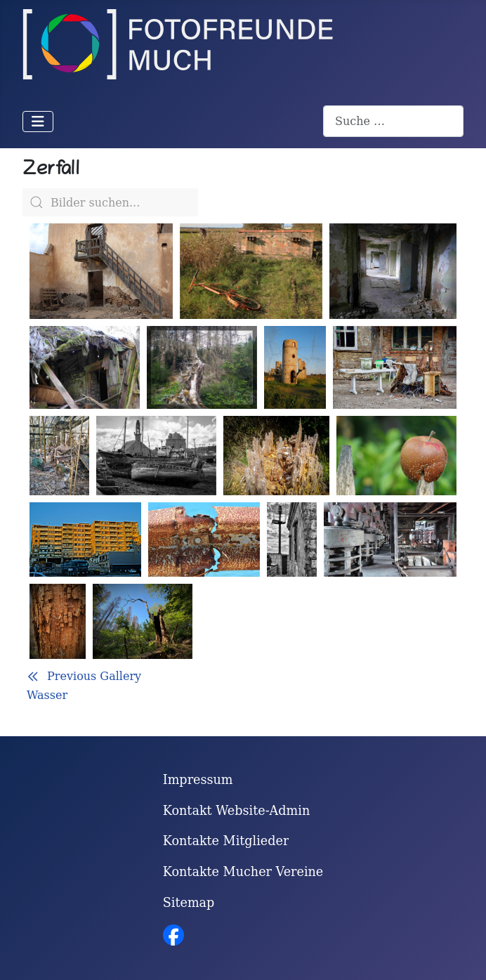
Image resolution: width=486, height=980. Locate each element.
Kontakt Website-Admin (237, 811)
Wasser (47, 695)
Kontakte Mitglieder (226, 841)
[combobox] (393, 121)
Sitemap (189, 903)
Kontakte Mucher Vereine (243, 872)
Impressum (198, 780)
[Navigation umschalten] (38, 122)
